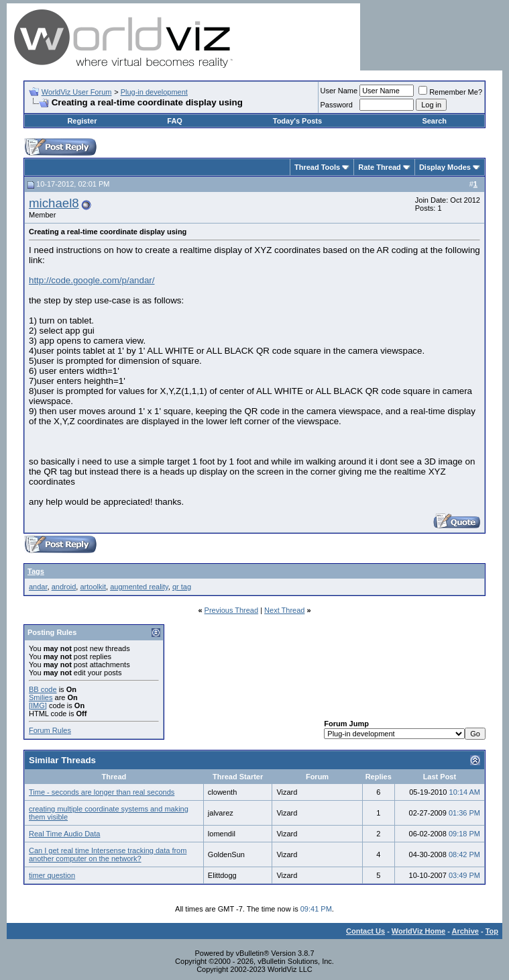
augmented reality (139, 587)
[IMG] (38, 705)
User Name (339, 91)
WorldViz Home (418, 931)
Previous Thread (232, 610)
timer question (52, 875)
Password (337, 105)
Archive (465, 931)
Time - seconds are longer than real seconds (102, 792)
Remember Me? (450, 92)
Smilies (41, 697)
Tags (36, 571)
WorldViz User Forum (77, 92)
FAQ (175, 121)
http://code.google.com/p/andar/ (92, 280)
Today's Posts (297, 121)
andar (38, 587)
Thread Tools (317, 167)
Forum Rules (50, 730)
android (64, 587)
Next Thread (284, 610)
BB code (43, 689)
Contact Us (365, 931)
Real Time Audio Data (64, 834)
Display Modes (445, 167)
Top (492, 931)
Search (434, 121)
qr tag (182, 587)
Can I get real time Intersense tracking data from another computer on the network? (108, 854)
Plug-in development (154, 92)
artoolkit (93, 587)
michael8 (54, 203)
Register (82, 121)
